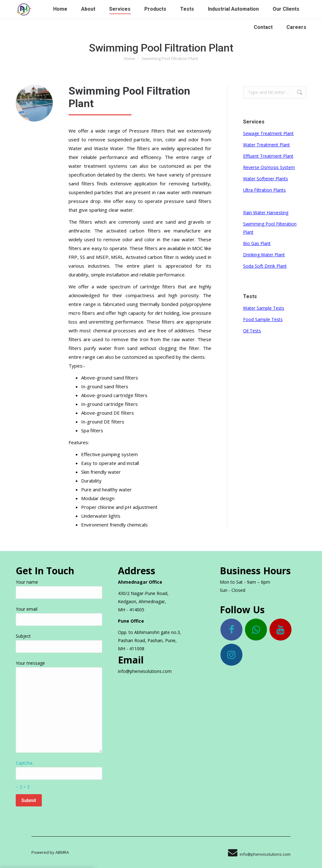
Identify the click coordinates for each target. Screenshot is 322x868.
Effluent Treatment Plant (268, 156)
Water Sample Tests (264, 308)
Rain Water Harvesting (266, 213)
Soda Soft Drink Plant (265, 266)
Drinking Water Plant (264, 255)
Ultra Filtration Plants (264, 190)
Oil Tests (252, 331)
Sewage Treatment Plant (268, 133)
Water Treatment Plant (266, 145)
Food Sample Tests (263, 319)
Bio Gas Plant (257, 243)
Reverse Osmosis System (269, 167)
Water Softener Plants (266, 179)
